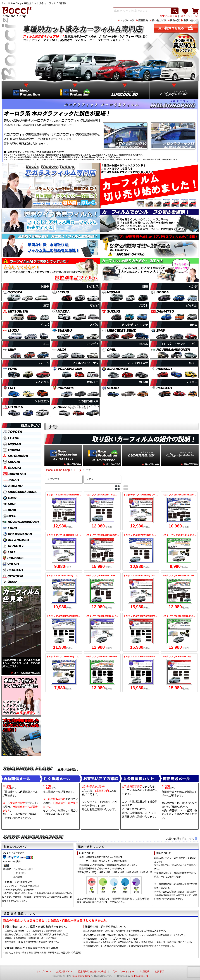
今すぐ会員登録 (168, 16)
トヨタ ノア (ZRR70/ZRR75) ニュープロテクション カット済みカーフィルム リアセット (141, 551)
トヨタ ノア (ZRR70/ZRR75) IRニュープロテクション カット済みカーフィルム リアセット (102, 592)
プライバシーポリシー (123, 972)
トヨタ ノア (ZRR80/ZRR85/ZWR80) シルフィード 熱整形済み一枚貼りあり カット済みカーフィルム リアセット (102, 551)
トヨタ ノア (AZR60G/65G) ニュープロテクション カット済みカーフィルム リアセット (64, 592)
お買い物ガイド (64, 972)
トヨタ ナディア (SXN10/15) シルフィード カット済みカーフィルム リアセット (141, 511)
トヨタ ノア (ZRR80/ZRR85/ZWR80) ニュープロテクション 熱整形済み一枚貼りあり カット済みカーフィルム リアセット (179, 511)
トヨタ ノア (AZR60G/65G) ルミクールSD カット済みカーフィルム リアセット (102, 632)
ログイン (185, 16)
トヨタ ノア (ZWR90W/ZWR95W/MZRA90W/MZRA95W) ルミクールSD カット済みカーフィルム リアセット (141, 673)
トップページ (44, 972)
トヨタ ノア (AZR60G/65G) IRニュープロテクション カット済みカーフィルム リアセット (179, 632)
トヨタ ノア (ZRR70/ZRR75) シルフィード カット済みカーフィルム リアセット (179, 673)
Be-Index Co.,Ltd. (140, 976)
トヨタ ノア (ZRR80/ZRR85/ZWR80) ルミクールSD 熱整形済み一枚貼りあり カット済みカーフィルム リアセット (64, 511)
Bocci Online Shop (81, 976)
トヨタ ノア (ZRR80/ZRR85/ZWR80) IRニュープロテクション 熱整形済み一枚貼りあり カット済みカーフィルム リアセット (179, 592)
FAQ (196, 16)
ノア (89, 479)
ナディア (53, 479)
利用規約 (145, 972)
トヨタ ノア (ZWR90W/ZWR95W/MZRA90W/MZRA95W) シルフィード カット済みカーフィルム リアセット (141, 632)
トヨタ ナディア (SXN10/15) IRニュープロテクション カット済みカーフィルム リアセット (179, 551)
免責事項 (159, 972)
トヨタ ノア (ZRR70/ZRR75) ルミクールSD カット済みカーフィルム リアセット (102, 511)
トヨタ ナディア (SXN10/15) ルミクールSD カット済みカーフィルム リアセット (64, 551)
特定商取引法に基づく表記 (92, 972)
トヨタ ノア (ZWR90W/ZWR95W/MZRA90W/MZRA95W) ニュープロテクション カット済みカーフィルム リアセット (64, 632)
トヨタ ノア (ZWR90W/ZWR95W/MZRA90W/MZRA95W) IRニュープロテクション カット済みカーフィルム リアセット (102, 673)
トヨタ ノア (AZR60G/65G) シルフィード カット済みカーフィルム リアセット (141, 592)
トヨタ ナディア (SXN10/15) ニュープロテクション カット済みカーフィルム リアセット (64, 673)
